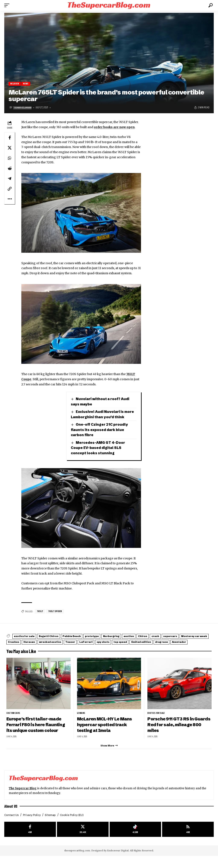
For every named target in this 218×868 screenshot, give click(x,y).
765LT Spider (57, 617)
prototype (110, 642)
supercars (17, 647)
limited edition (43, 652)
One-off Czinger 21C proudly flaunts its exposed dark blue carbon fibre (100, 435)
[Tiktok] (135, 841)
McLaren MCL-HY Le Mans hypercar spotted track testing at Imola (106, 734)
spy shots (189, 647)
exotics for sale (27, 642)
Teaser (147, 647)
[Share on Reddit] (10, 168)
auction (157, 642)
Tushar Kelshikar (23, 108)
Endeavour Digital (118, 863)
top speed (17, 652)
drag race (69, 652)
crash (192, 642)
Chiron (175, 642)
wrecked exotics (121, 647)
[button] (8, 5)
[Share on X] (10, 148)
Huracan (95, 647)
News (28, 84)
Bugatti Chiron (57, 642)
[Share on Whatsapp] (10, 158)
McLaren (15, 84)
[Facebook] (30, 841)
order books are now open (114, 127)
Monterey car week (47, 647)
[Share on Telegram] (10, 179)
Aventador (91, 652)
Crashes (75, 647)
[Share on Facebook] (10, 138)
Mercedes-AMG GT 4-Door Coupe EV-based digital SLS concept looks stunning (99, 453)
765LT (40, 617)
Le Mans (81, 723)
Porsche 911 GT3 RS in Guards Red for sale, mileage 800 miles (172, 734)
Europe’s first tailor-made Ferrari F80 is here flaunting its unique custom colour (37, 734)
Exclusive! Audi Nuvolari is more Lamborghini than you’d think (99, 417)
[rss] (188, 841)
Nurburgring (135, 642)
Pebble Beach (85, 642)
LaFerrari (167, 647)
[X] (83, 841)
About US (11, 817)
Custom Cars (14, 723)
